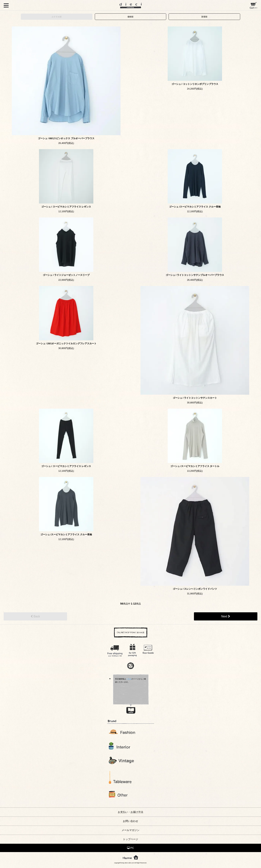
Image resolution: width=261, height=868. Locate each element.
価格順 (130, 17)
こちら (129, 679)
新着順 (204, 17)
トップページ (130, 839)
